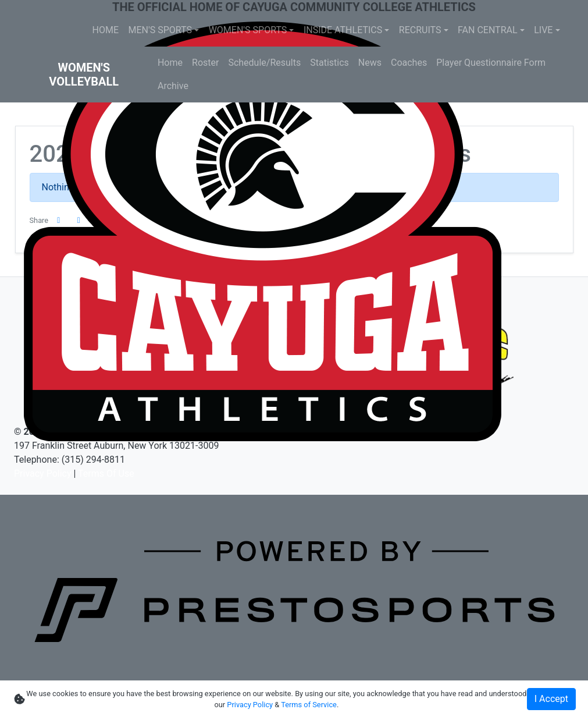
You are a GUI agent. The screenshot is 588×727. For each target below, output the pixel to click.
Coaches (409, 63)
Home (170, 63)
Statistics (329, 63)
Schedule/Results (264, 63)
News (370, 63)
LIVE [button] (543, 30)
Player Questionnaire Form (491, 63)
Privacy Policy (43, 474)
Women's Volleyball (84, 75)
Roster (205, 63)
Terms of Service (309, 705)
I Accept (551, 699)
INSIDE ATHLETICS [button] (343, 30)
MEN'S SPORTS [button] (161, 30)
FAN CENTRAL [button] (488, 30)
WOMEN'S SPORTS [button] (248, 30)
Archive (173, 86)
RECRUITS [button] (420, 30)
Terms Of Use (106, 474)
